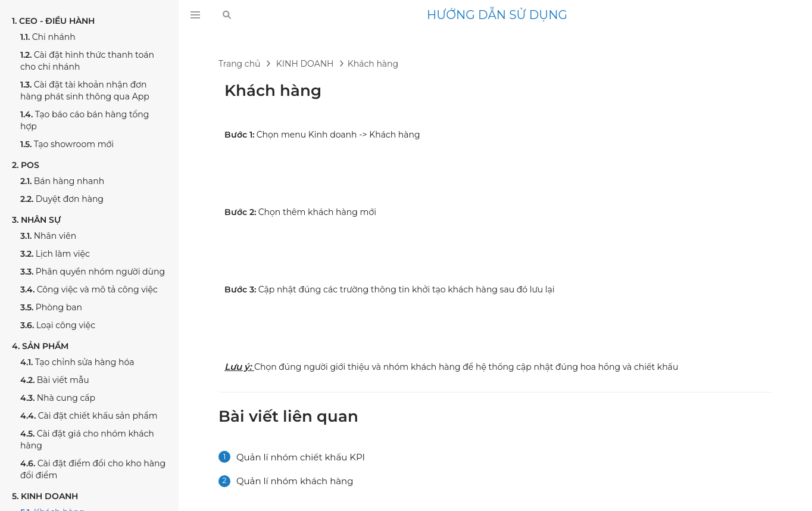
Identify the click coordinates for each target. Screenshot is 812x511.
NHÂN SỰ (36, 220)
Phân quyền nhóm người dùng (93, 272)
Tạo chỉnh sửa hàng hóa (77, 362)
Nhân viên (48, 236)
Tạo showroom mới (67, 144)
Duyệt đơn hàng (62, 199)
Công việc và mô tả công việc (89, 289)
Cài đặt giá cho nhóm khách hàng (87, 440)
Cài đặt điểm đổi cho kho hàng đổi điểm (93, 469)
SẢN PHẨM (40, 346)
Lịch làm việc (55, 254)
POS (26, 165)
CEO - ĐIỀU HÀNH (53, 21)
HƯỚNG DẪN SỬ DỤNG (497, 15)
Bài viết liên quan (288, 416)
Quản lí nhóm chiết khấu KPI (301, 457)
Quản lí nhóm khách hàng (295, 481)
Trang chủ (240, 64)
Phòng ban (51, 307)
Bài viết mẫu (55, 380)
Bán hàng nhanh (62, 181)
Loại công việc (58, 325)
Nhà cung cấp (58, 398)
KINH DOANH (45, 496)
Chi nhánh (48, 37)
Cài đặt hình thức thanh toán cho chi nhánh (87, 61)
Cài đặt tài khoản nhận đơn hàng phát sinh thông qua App (85, 91)
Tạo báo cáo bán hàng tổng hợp (85, 120)
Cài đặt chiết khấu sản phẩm (89, 416)
